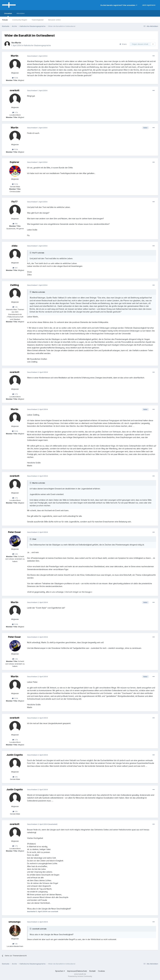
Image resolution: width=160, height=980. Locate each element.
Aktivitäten (21, 13)
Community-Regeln (20, 20)
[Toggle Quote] (31, 253)
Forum (5, 20)
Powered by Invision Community (80, 976)
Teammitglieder (38, 20)
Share (123, 44)
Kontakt (92, 971)
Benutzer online (54, 20)
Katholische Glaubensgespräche (37, 45)
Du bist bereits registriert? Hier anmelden (119, 5)
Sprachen (60, 971)
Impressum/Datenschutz (77, 971)
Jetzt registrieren (149, 5)
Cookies (101, 971)
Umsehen (8, 14)
